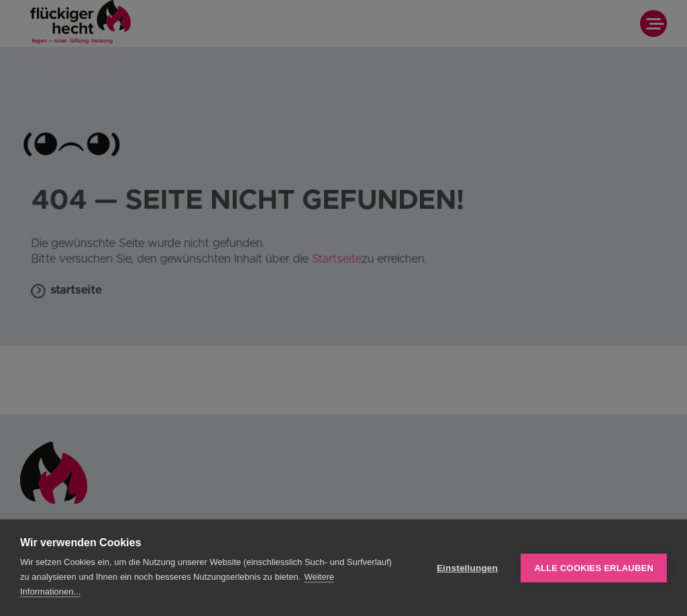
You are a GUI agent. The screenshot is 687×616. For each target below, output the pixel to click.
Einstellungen (467, 568)
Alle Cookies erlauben (594, 568)
